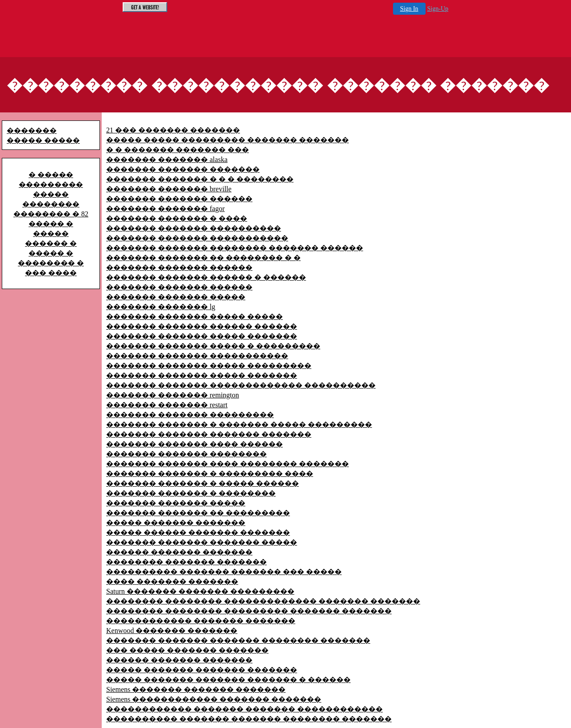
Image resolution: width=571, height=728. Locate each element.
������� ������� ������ (179, 199)
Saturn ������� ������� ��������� (200, 591)
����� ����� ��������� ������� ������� (228, 140)
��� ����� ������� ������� (187, 650)
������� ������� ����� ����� (194, 316)
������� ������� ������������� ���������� (241, 385)
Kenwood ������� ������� (172, 631)
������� (32, 130)
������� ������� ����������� (197, 238)
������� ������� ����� (176, 297)
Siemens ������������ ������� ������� (214, 699)
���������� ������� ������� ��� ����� (224, 572)
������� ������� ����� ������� (202, 336)
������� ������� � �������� (191, 493)
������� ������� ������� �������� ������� (238, 640)
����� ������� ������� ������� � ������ (228, 680)
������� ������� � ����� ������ (203, 483)
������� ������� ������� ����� (202, 542)
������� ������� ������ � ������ (206, 277)
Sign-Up (438, 9)
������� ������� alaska (167, 159)
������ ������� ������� (179, 552)
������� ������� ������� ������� (209, 434)
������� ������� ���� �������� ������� (228, 464)
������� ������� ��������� (190, 415)
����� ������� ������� (176, 523)
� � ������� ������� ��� (178, 150)
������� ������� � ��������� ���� (210, 474)
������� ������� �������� (186, 454)
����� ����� (43, 140)
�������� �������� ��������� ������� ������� (249, 611)
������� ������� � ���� (177, 218)
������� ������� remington (173, 395)
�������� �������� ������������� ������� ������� (263, 601)
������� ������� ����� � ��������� (213, 346)
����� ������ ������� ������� (198, 532)
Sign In (409, 9)
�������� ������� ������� (186, 562)
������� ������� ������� (183, 169)
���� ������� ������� (172, 581)
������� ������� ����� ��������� (209, 366)
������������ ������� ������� (201, 621)
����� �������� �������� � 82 (51, 204)
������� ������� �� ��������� (198, 513)
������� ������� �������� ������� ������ (235, 248)
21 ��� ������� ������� (173, 130)
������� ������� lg (161, 307)
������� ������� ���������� (194, 228)
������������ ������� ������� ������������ (244, 709)
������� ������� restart (167, 405)
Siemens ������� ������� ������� (196, 689)
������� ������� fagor (166, 209)
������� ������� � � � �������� (200, 179)
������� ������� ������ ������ (202, 326)
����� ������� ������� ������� (202, 670)
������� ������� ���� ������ (194, 444)
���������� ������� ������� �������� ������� (249, 719)
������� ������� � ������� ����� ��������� (239, 424)
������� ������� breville (169, 189)
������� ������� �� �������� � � (203, 258)
